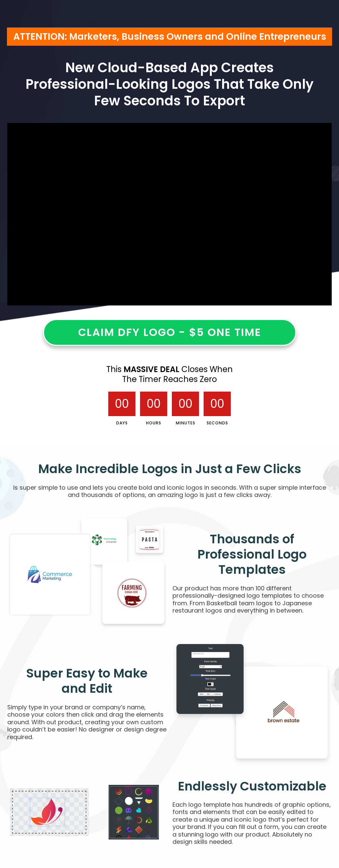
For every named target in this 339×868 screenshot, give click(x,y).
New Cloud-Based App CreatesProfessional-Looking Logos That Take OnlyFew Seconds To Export (169, 84)
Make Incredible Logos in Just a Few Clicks (170, 469)
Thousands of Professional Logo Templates (252, 554)
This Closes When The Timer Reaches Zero (169, 374)
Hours (154, 423)
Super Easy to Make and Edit (87, 681)
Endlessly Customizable (252, 786)
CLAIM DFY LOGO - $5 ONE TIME (170, 332)
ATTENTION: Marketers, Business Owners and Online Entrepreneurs (170, 37)
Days (122, 423)
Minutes (186, 423)
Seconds (217, 423)
